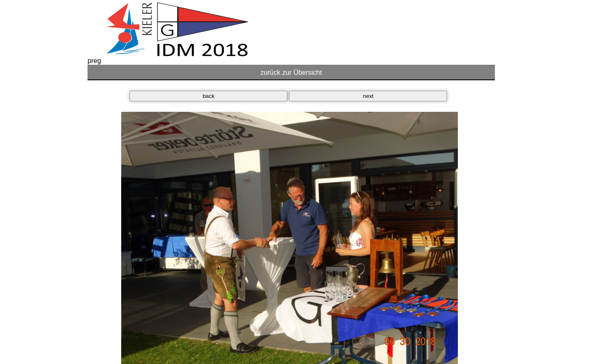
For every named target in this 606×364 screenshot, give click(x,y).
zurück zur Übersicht (291, 73)
